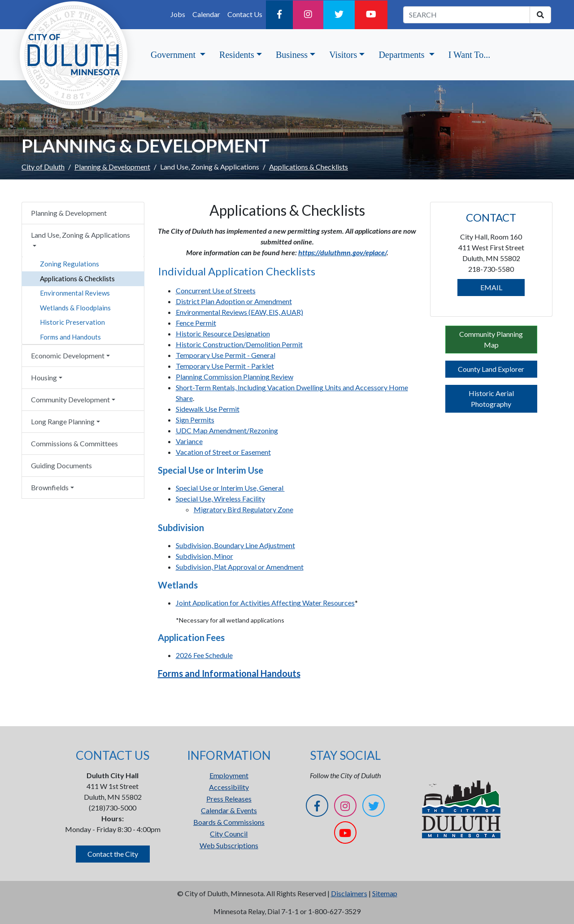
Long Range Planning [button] (63, 421)
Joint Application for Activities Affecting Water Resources (265, 603)
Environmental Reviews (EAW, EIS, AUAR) (239, 312)
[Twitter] (339, 15)
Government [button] (174, 55)
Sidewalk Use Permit (208, 409)
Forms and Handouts (70, 337)
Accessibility (229, 787)
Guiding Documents (61, 465)
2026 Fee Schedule (204, 655)
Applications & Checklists (77, 279)
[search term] (467, 15)
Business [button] (292, 55)
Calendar (206, 14)
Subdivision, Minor (204, 556)
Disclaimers (349, 893)
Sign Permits (195, 420)
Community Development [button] (70, 399)
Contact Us (245, 14)
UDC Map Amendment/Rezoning (227, 430)
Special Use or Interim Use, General (230, 488)
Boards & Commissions (229, 822)
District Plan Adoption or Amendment (234, 301)
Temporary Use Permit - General (226, 355)
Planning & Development (112, 167)
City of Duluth (43, 167)
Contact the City (113, 854)
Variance (189, 441)
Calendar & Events (229, 810)
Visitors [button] (343, 55)
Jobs (178, 14)
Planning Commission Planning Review (235, 377)
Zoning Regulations (70, 264)
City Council (229, 834)
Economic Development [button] (68, 355)
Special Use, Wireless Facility (220, 499)
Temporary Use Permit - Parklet (225, 366)
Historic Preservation (72, 322)
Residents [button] (237, 55)
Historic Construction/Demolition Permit (239, 344)
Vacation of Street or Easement (223, 452)
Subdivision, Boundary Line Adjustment (235, 545)
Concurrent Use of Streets (216, 290)
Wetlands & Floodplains (75, 308)
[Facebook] (279, 15)
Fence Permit (196, 323)
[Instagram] (308, 15)
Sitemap (385, 893)
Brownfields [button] (50, 487)
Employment (229, 775)
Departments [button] (402, 55)
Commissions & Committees (74, 443)
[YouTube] (371, 15)
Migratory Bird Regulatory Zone (244, 509)
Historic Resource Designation (223, 333)
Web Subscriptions (229, 845)
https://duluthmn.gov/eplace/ (342, 252)
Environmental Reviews (75, 293)
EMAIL (491, 287)
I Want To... (469, 55)
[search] (540, 15)
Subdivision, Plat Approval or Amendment (240, 567)
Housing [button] (44, 377)
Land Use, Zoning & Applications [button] (80, 235)
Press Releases (229, 799)
